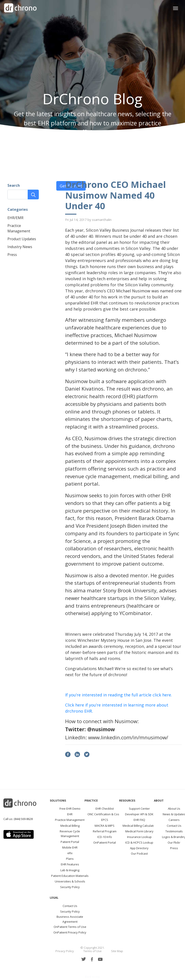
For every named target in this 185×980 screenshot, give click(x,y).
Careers (174, 820)
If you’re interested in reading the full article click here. (119, 695)
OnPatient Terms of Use (70, 927)
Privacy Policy (65, 951)
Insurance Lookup (139, 837)
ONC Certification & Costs (105, 814)
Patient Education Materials (70, 876)
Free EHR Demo (70, 809)
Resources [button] (127, 801)
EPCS (105, 820)
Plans (70, 859)
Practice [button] (91, 801)
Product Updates (22, 239)
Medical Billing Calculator (139, 826)
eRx (70, 853)
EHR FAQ (139, 820)
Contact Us (174, 826)
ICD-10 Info (105, 837)
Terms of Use (92, 951)
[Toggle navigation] (175, 8)
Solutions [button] (58, 801)
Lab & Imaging (70, 870)
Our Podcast (139, 853)
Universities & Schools (70, 881)
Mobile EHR (70, 847)
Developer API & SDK (139, 814)
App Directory (139, 848)
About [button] (159, 801)
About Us (174, 809)
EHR (70, 814)
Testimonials (174, 831)
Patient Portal (70, 842)
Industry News (20, 247)
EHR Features (70, 864)
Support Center (139, 809)
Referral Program (105, 831)
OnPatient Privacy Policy (70, 932)
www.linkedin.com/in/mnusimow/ (128, 737)
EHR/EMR (15, 218)
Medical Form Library (139, 831)
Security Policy (70, 887)
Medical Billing (70, 826)
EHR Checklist (105, 809)
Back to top (92, 977)
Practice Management (70, 820)
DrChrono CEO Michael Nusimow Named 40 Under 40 (115, 195)
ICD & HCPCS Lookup (139, 842)
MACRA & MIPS (105, 826)
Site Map (117, 951)
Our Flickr (174, 842)
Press (12, 255)
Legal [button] (54, 898)
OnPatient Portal (105, 842)
